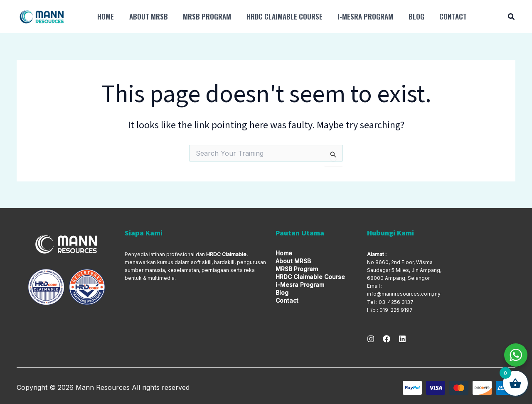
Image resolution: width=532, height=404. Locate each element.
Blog (411, 16)
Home (105, 16)
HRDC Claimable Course (281, 16)
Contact (446, 16)
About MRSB (147, 16)
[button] (512, 18)
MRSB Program (204, 16)
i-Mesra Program (361, 16)
